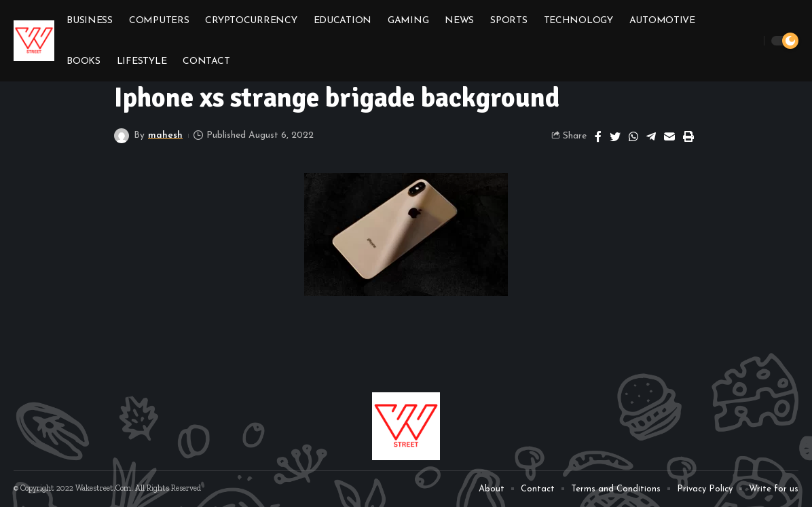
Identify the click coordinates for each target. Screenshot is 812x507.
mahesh (165, 135)
